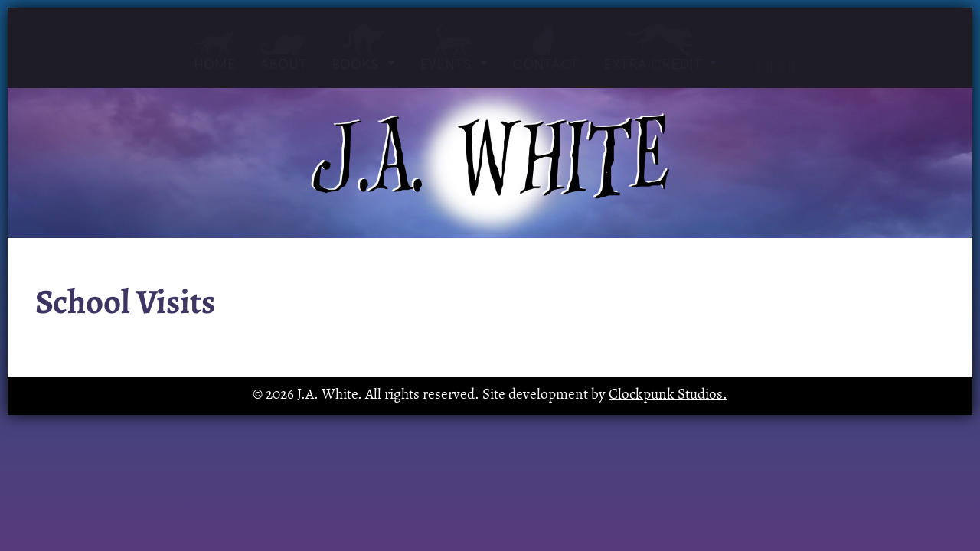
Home (215, 52)
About (284, 53)
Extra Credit (655, 49)
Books (363, 49)
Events (454, 49)
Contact (546, 49)
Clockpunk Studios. (668, 395)
